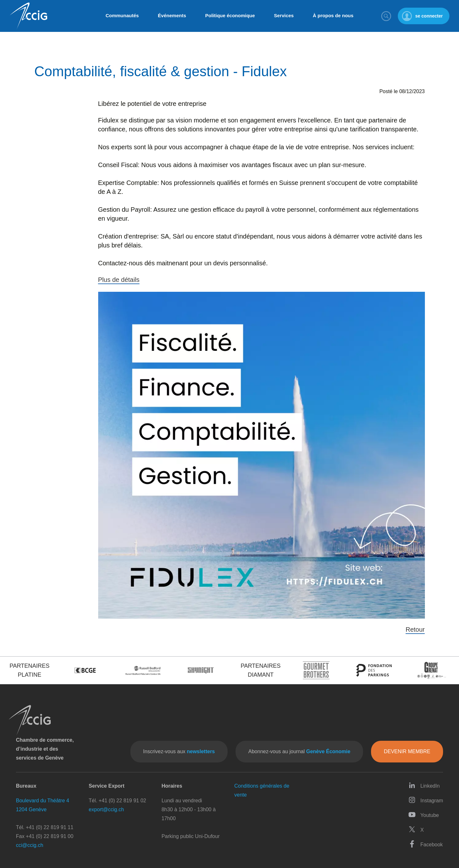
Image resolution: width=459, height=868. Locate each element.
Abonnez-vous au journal (299, 751)
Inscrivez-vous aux (179, 751)
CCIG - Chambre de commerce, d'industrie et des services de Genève (28, 16)
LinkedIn (424, 785)
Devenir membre (407, 751)
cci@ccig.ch (30, 845)
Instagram (426, 800)
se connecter (429, 16)
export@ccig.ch (106, 809)
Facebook (426, 844)
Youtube (424, 815)
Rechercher (386, 16)
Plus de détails (119, 280)
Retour (415, 629)
